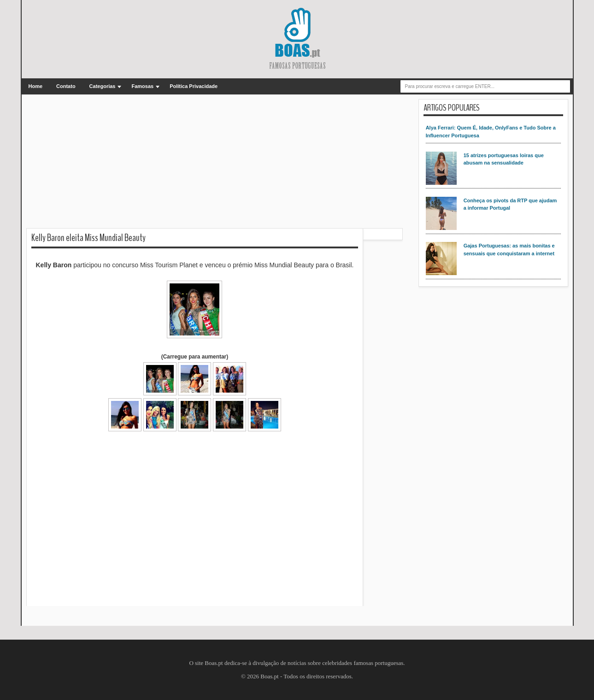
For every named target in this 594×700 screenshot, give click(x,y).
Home (36, 86)
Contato (66, 86)
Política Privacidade (194, 86)
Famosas (142, 86)
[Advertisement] (215, 164)
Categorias (103, 86)
